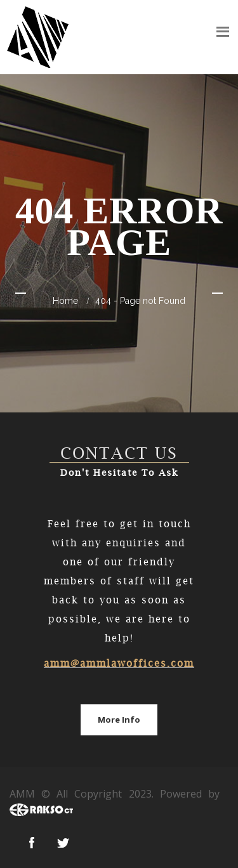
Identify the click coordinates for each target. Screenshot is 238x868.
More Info (119, 720)
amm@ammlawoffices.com (119, 663)
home (65, 301)
